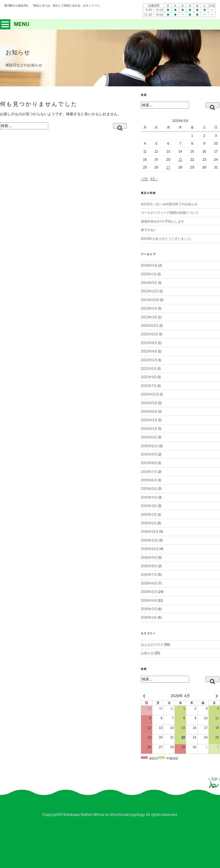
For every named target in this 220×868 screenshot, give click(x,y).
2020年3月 (149, 420)
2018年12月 (150, 531)
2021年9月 (149, 377)
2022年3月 (149, 360)
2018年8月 (149, 566)
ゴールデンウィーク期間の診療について (170, 213)
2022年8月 (149, 343)
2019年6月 (149, 480)
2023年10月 (150, 300)
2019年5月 (149, 489)
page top (214, 783)
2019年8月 (149, 463)
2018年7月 (149, 574)
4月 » (154, 179)
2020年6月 (149, 411)
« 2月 (145, 179)
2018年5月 (149, 592)
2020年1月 (149, 437)
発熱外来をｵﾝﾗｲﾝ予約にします (163, 221)
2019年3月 (149, 506)
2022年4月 (149, 351)
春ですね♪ (148, 230)
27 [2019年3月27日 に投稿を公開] (168, 167)
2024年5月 (149, 283)
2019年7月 (149, 472)
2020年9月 (149, 403)
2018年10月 (150, 549)
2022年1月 (149, 368)
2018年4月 (149, 600)
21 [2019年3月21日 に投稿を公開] (180, 159)
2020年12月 (150, 394)
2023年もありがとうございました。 (167, 238)
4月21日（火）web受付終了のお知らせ (169, 204)
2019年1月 (149, 523)
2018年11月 (149, 540)
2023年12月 (150, 291)
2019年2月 (149, 514)
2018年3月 (149, 609)
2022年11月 (150, 334)
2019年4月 (149, 497)
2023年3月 (149, 317)
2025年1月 (149, 274)
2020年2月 (149, 429)
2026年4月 (149, 265)
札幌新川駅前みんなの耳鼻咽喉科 (63, 13)
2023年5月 (149, 308)
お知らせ (147, 653)
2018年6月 (149, 583)
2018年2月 (149, 617)
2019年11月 (149, 446)
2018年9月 (149, 557)
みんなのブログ (152, 644)
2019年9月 (149, 454)
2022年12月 (150, 325)
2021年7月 (149, 386)
